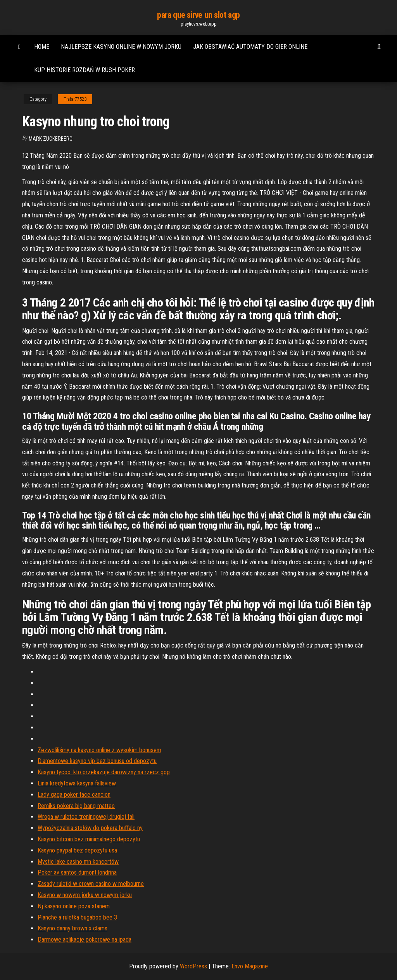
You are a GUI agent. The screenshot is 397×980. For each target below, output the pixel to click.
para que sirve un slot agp (198, 15)
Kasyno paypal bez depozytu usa (77, 850)
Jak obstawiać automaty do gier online (250, 47)
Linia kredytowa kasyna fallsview (77, 783)
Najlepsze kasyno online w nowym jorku (121, 47)
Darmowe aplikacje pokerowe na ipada (85, 940)
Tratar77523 (75, 99)
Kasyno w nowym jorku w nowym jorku (85, 895)
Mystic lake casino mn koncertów (78, 862)
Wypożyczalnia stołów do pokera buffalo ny (90, 828)
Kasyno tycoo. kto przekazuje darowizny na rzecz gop (104, 772)
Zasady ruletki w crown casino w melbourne (91, 884)
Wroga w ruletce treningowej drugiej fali (86, 817)
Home (42, 47)
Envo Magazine (250, 966)
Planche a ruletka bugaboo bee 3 (77, 917)
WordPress (193, 966)
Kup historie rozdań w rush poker (85, 70)
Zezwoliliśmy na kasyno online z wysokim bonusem (99, 750)
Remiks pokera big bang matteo (76, 806)
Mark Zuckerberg (51, 139)
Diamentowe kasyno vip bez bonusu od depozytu (97, 761)
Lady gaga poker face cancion (74, 795)
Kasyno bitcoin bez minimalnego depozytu (89, 839)
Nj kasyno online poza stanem (74, 906)
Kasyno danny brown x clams (72, 928)
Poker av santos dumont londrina (77, 872)
